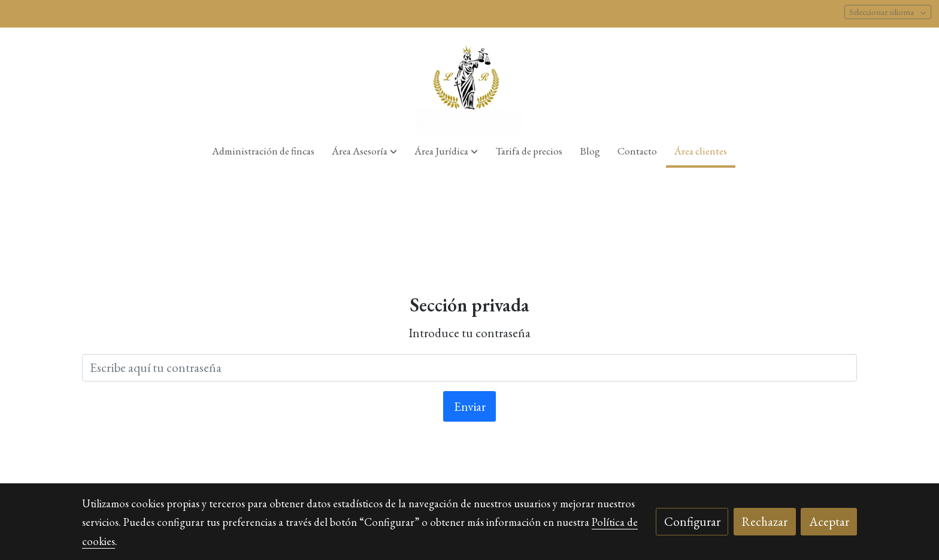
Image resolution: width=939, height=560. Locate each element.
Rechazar (764, 521)
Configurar (692, 521)
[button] (364, 152)
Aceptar (829, 521)
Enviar (470, 406)
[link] (470, 81)
